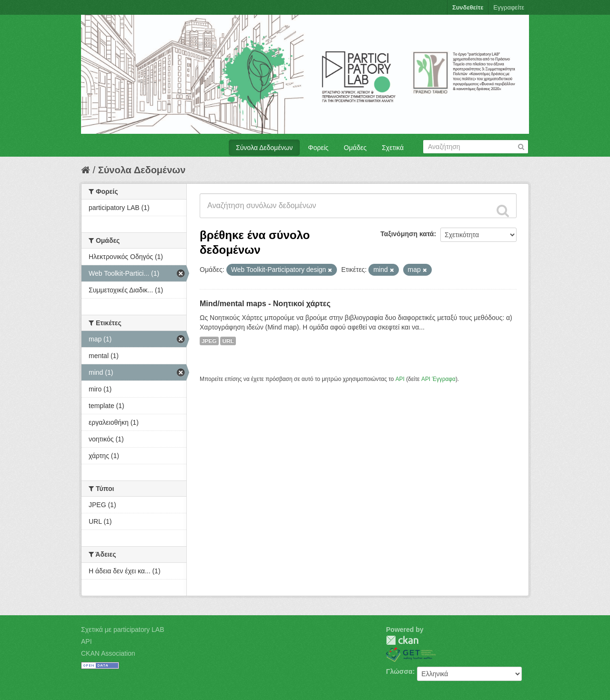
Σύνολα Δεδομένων (264, 148)
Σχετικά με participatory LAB (123, 630)
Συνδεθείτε (468, 7)
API (400, 379)
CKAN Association (108, 653)
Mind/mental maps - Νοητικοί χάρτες (265, 304)
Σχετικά (393, 148)
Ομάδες (355, 148)
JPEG (209, 341)
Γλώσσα (399, 671)
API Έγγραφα (438, 379)
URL (228, 341)
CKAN (402, 640)
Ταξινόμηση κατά (407, 234)
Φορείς (318, 148)
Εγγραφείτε (509, 7)
